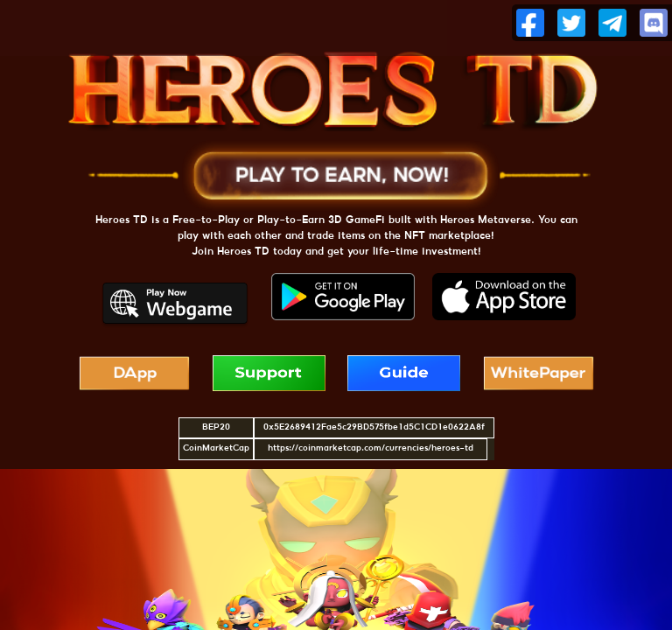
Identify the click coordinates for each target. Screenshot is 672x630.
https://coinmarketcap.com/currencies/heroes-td (371, 448)
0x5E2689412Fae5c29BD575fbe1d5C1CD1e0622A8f (374, 427)
